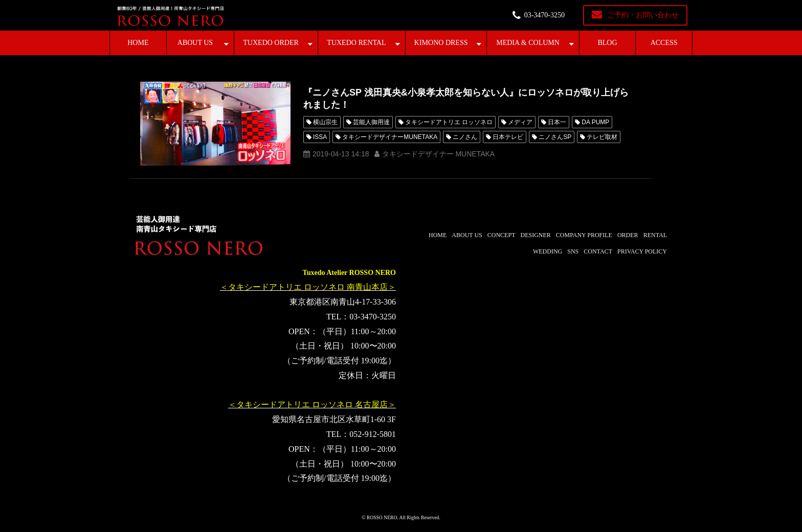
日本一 (557, 122)
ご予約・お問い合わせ (643, 15)
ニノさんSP (555, 137)
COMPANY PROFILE (584, 235)
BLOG (607, 43)
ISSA (320, 137)
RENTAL (655, 235)
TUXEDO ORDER (271, 43)
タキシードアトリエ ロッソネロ (449, 122)
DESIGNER (535, 235)
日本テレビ (508, 137)
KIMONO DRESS (441, 43)
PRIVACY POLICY (642, 251)
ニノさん (465, 137)
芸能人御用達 (371, 122)
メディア (520, 122)
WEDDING (548, 251)
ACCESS (664, 43)
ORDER (628, 235)
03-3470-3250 (544, 15)
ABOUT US (195, 43)
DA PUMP (595, 122)
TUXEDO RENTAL (356, 43)
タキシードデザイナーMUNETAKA (390, 137)
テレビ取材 (602, 137)
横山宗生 (325, 122)
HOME (138, 43)
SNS (573, 251)
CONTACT (598, 251)
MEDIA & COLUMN (528, 43)
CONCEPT (502, 235)
